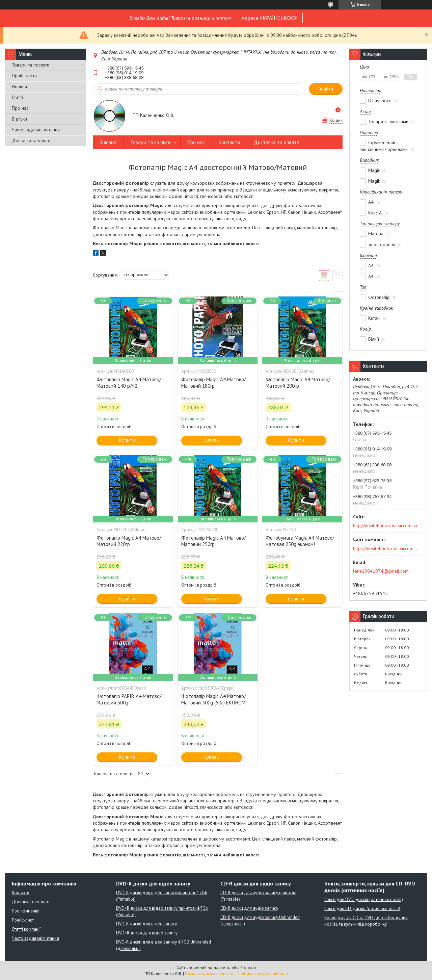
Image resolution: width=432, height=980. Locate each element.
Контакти (229, 142)
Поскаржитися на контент (209, 973)
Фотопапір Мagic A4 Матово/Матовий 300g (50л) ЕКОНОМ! (214, 699)
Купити (127, 440)
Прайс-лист (23, 920)
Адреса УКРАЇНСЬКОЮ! (269, 18)
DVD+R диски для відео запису (147, 933)
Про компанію (26, 911)
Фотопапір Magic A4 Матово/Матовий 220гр (129, 541)
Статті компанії (26, 929)
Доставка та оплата (32, 140)
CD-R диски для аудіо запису (249, 908)
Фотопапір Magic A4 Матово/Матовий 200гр (298, 383)
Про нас (20, 108)
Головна (108, 142)
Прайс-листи (24, 76)
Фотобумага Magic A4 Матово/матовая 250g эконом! (300, 541)
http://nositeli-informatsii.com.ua (385, 525)
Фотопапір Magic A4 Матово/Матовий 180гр (213, 383)
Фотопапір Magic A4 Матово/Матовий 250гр (213, 541)
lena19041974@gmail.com (381, 571)
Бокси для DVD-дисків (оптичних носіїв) (364, 899)
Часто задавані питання (36, 130)
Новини (19, 86)
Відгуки (19, 119)
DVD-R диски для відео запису (146, 924)
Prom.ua (248, 967)
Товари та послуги (31, 65)
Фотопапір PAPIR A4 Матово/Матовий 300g (129, 699)
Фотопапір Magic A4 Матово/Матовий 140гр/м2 (129, 383)
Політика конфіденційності (262, 973)
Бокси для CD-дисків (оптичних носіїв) (362, 909)
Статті (17, 97)
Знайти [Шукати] (326, 89)
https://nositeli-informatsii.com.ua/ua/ (386, 548)
